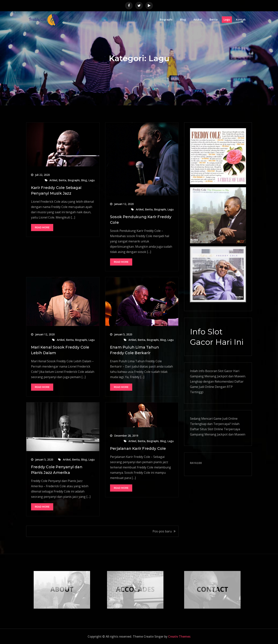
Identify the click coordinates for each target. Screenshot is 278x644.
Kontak (241, 19)
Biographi (166, 19)
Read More (42, 227)
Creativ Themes (179, 636)
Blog (183, 19)
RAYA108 (196, 463)
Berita (214, 19)
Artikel (198, 19)
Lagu (227, 19)
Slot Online (215, 429)
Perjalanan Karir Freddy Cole (138, 448)
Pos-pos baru (162, 531)
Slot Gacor (225, 371)
